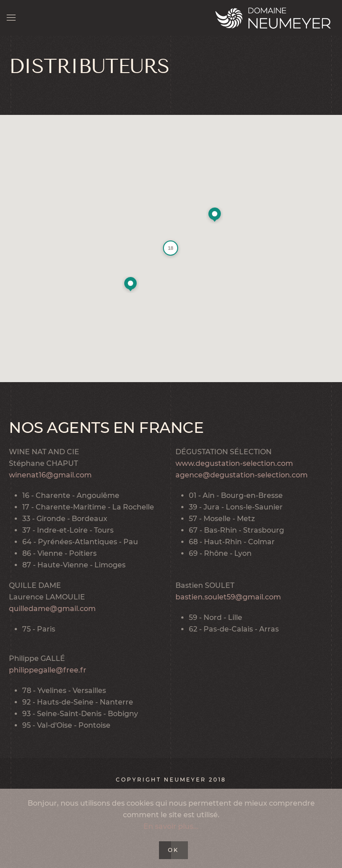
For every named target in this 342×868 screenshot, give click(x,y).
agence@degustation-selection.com (242, 475)
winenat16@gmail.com (50, 475)
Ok (173, 850)
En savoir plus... (171, 826)
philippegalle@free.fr (48, 670)
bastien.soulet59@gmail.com (228, 597)
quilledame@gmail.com (52, 609)
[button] (130, 285)
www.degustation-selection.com (234, 463)
